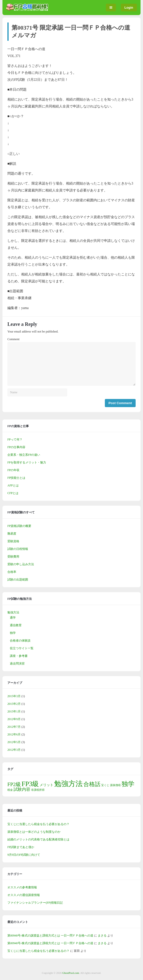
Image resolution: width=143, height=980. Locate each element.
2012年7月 (14, 727)
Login (129, 8)
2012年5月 (14, 742)
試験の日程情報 (18, 549)
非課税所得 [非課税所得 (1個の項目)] (38, 790)
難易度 (12, 534)
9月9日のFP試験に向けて (24, 855)
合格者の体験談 (20, 641)
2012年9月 (14, 719)
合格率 (12, 572)
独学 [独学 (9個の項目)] (128, 784)
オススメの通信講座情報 (24, 895)
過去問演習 (17, 664)
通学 (13, 618)
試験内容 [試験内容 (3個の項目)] (22, 789)
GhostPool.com (71, 973)
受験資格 (13, 541)
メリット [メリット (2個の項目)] (47, 785)
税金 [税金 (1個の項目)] (10, 790)
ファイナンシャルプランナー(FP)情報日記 (35, 903)
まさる (102, 936)
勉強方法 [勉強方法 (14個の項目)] (68, 784)
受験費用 (13, 557)
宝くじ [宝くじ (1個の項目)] (105, 785)
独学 (13, 633)
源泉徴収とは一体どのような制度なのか (34, 832)
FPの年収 (13, 470)
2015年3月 (14, 696)
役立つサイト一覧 (22, 648)
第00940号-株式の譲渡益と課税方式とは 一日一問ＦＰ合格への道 (50, 936)
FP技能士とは (16, 478)
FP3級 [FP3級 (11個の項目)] (30, 784)
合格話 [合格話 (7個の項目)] (92, 784)
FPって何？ (15, 439)
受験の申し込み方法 (21, 564)
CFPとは (13, 493)
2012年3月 (14, 750)
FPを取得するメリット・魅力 (27, 462)
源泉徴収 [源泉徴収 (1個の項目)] (115, 785)
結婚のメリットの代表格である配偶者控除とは (38, 839)
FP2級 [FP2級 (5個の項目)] (14, 784)
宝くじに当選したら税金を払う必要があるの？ (38, 824)
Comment (13, 339)
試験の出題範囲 (18, 580)
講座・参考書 (19, 656)
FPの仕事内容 (16, 447)
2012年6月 (14, 734)
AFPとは (13, 485)
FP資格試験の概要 (19, 526)
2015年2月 (14, 704)
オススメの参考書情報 (22, 887)
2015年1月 (14, 711)
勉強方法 (13, 612)
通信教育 (16, 625)
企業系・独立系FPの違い (24, 455)
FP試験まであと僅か (21, 847)
